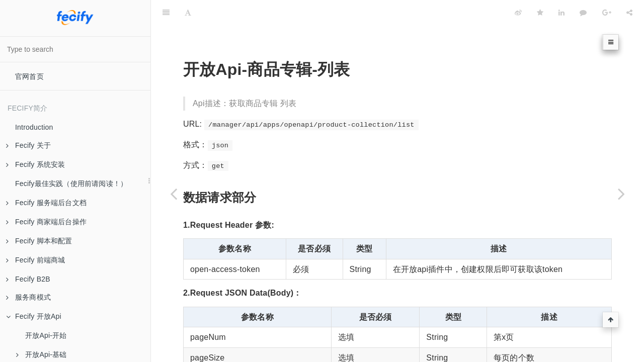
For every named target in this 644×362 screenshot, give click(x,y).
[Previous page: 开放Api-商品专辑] (174, 194)
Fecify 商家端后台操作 (46, 222)
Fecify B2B (28, 279)
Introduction (34, 127)
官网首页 (29, 76)
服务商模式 (28, 297)
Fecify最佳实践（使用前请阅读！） (71, 184)
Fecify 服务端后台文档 (46, 203)
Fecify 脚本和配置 (39, 241)
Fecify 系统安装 (35, 164)
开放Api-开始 (46, 335)
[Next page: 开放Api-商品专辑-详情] (621, 194)
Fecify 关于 (28, 145)
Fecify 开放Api (34, 316)
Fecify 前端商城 (35, 260)
